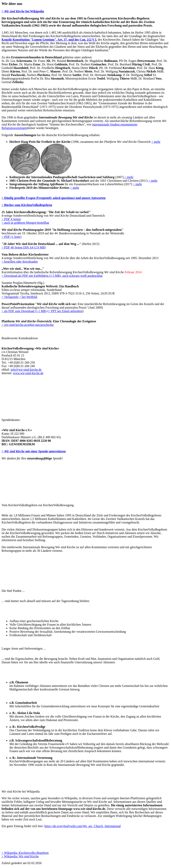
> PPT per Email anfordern (65, 311)
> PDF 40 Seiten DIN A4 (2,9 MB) (24, 247)
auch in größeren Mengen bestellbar (27, 223)
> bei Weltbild (28, 297)
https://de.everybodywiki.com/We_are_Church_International (83, 826)
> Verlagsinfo (10, 297)
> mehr (156, 142)
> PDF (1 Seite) (11, 237)
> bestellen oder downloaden (20, 262)
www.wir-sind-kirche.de (28, 373)
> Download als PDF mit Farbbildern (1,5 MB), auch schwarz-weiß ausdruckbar (52, 276)
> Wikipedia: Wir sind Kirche (20, 856)
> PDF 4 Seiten (11, 219)
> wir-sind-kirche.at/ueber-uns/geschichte (28, 325)
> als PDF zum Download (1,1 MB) (24, 311)
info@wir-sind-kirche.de (26, 370)
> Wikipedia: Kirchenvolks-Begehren (25, 853)
